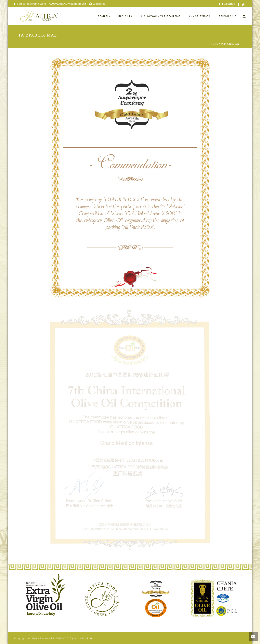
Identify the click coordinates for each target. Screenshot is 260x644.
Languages (97, 4)
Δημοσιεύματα (200, 16)
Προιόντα (125, 16)
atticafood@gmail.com (32, 4)
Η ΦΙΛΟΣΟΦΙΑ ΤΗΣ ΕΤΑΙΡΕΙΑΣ (161, 16)
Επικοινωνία (228, 16)
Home (214, 44)
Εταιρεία (104, 16)
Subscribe (227, 4)
